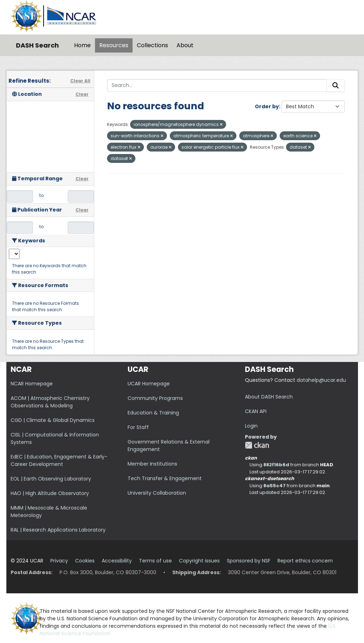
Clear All (80, 81)
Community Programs (155, 398)
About (185, 45)
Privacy (59, 561)
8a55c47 (275, 486)
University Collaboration (157, 493)
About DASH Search (269, 397)
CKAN (257, 445)
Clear (82, 94)
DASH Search (37, 45)
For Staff (138, 427)
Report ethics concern (305, 561)
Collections (152, 45)
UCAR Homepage (149, 384)
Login (251, 426)
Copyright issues (199, 561)
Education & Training (153, 413)
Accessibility (117, 561)
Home (82, 45)
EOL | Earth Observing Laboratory (51, 479)
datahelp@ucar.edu (321, 380)
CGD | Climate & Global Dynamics (53, 420)
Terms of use (155, 561)
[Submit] (336, 86)
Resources (114, 45)
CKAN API (256, 411)
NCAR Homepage (32, 384)
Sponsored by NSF (249, 561)
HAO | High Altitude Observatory (50, 493)
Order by (267, 106)
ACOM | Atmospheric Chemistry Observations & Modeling (50, 402)
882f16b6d (276, 465)
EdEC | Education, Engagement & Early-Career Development (59, 460)
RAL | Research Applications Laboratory (58, 530)
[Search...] (217, 86)
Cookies (85, 561)
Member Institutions (152, 464)
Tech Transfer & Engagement (165, 478)
